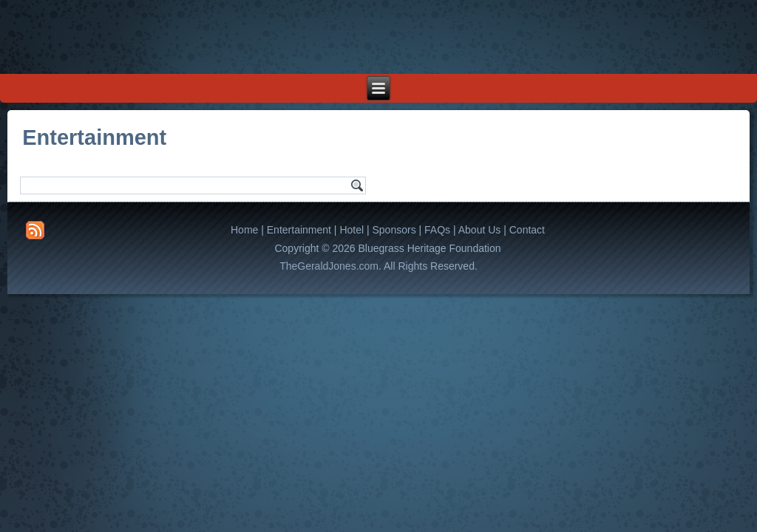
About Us (480, 230)
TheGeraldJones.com (329, 266)
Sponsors (394, 230)
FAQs (437, 230)
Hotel (352, 230)
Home (244, 230)
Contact (527, 230)
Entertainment (299, 230)
